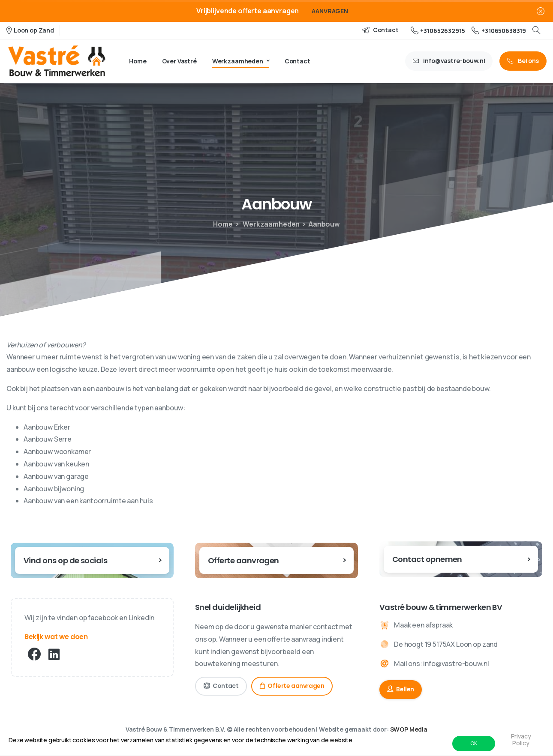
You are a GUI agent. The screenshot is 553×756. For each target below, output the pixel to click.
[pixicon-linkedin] (54, 654)
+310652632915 (438, 30)
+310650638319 (499, 30)
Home (220, 224)
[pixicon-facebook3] (34, 654)
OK (474, 743)
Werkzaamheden (263, 224)
